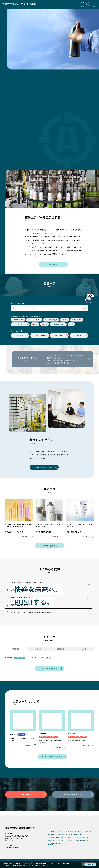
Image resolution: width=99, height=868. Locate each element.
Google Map (9, 836)
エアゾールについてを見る (52, 757)
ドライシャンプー (35, 320)
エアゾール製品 (65, 827)
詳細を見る (25, 537)
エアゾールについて (65, 837)
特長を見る (53, 264)
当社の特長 (52, 827)
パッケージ (79, 335)
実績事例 (61, 830)
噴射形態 (20, 335)
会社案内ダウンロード (73, 795)
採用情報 (68, 833)
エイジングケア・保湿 (21, 324)
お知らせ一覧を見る (49, 668)
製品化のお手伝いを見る (44, 467)
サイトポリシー (22, 858)
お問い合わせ (26, 795)
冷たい (35, 324)
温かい (45, 324)
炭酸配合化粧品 (19, 320)
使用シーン (59, 335)
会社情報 (51, 830)
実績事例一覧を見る (49, 546)
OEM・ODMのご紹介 (76, 830)
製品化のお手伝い (54, 833)
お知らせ (51, 837)
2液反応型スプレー (59, 324)
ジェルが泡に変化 (51, 320)
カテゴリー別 (40, 335)
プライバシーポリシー (11, 858)
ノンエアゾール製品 (82, 827)
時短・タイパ (77, 320)
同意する (90, 864)
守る (72, 324)
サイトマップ (42, 858)
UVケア (65, 320)
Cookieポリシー (33, 858)
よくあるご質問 (80, 833)
